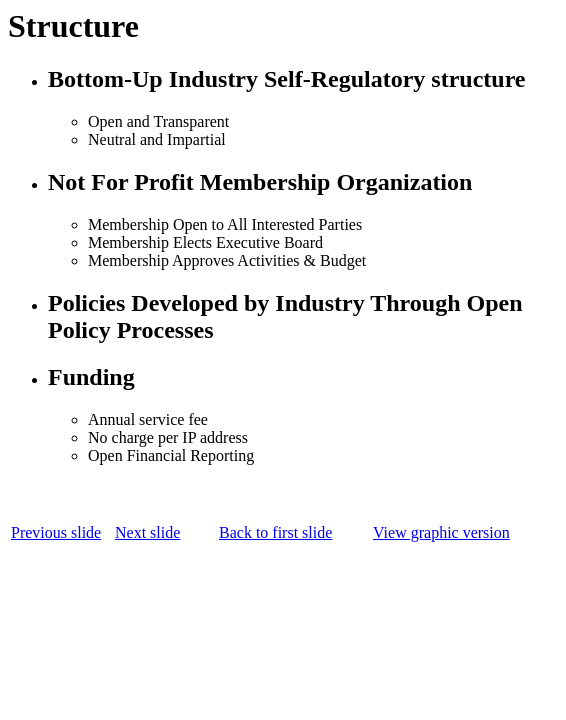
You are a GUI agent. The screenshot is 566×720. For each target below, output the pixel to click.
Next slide (147, 532)
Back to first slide (275, 532)
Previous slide (56, 532)
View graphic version (441, 532)
